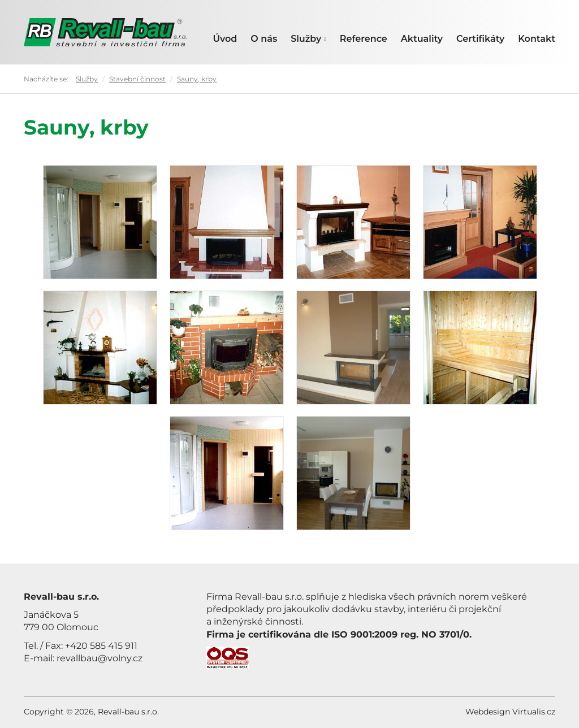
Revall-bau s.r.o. (128, 712)
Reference (364, 39)
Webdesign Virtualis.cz (510, 712)
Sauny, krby (197, 79)
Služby (308, 39)
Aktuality (422, 39)
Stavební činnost (137, 79)
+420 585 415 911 (101, 646)
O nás (264, 39)
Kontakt (537, 39)
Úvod (225, 39)
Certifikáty (480, 39)
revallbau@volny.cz (100, 658)
